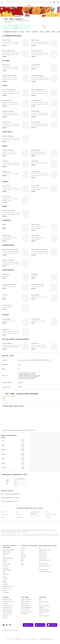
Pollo (4, 399)
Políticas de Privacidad (44, 610)
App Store (28, 625)
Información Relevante (44, 616)
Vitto (32, 517)
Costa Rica (23, 556)
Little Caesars (6, 592)
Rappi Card (42, 608)
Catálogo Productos (7, 600)
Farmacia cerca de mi (8, 608)
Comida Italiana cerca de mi (45, 572)
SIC (40, 604)
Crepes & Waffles (7, 564)
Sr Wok (4, 580)
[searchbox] (29, 2)
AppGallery (52, 625)
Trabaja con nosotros (26, 602)
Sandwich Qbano (7, 570)
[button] (30, 5)
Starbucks (5, 560)
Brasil (22, 550)
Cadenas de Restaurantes (9, 550)
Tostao (4, 572)
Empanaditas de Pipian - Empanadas (36, 513)
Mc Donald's (6, 578)
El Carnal (47, 512)
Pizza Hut (5, 590)
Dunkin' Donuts (6, 588)
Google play (40, 625)
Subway (5, 562)
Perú (22, 562)
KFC (4, 556)
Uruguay (23, 564)
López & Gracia (19, 517)
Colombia (23, 554)
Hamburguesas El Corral (8, 586)
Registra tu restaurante (26, 600)
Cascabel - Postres (35, 515)
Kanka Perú (4, 512)
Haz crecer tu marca (25, 610)
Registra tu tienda (25, 604)
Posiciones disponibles (26, 606)
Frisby (4, 576)
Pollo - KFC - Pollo (8, 22)
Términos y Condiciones (44, 606)
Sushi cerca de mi (43, 558)
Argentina (23, 548)
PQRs (40, 614)
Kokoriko (5, 582)
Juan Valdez (5, 568)
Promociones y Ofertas (8, 602)
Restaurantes (6, 604)
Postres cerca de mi (43, 564)
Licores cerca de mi (7, 614)
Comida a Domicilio (43, 570)
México (22, 560)
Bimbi (2, 517)
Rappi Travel (6, 616)
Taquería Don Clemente (51, 515)
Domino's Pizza (6, 554)
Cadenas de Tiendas (7, 552)
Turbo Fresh (5, 618)
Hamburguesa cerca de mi (45, 550)
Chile (22, 552)
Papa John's (5, 566)
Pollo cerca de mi (43, 552)
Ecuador (23, 558)
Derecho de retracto (44, 602)
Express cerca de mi (7, 610)
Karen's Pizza (6, 574)
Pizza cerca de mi (43, 554)
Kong (17, 512)
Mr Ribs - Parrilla (5, 515)
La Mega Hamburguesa (8, 558)
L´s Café (47, 517)
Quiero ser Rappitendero (26, 608)
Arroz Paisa (5, 584)
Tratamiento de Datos (44, 612)
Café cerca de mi (43, 556)
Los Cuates (18, 515)
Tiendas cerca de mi (7, 612)
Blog (40, 600)
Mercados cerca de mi (8, 606)
